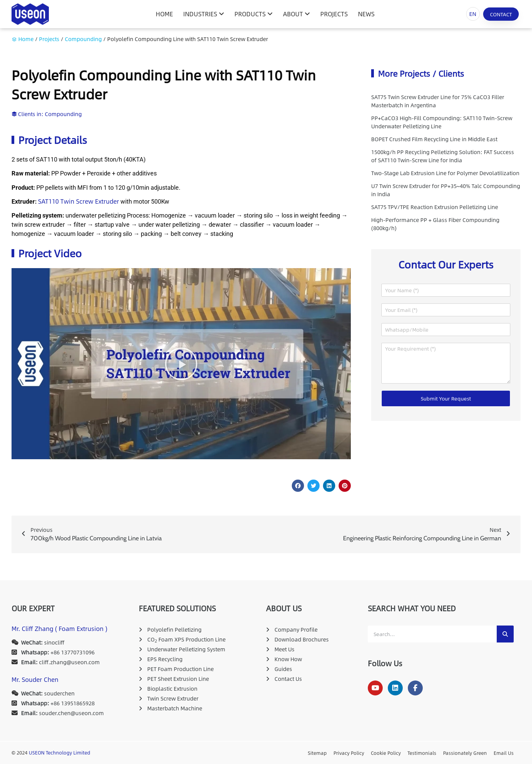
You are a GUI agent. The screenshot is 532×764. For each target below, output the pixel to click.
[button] (181, 364)
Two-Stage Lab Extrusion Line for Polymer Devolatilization (445, 173)
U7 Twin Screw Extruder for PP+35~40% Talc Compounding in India (446, 190)
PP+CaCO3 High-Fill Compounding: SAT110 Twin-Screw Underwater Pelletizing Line (442, 122)
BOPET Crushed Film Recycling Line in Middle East (434, 139)
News (366, 14)
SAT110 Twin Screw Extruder (79, 201)
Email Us (504, 753)
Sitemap (317, 753)
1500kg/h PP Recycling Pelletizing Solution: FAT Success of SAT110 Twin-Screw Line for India (443, 156)
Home (26, 39)
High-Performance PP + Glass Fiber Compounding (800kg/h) (435, 224)
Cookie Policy (386, 753)
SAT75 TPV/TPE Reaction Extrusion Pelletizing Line (435, 207)
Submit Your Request (446, 398)
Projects (334, 14)
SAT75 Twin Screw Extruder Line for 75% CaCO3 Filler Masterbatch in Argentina (438, 101)
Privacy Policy (349, 753)
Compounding (83, 39)
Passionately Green (465, 753)
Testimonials (422, 753)
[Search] (505, 634)
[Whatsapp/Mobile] (446, 330)
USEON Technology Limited (60, 752)
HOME (164, 14)
